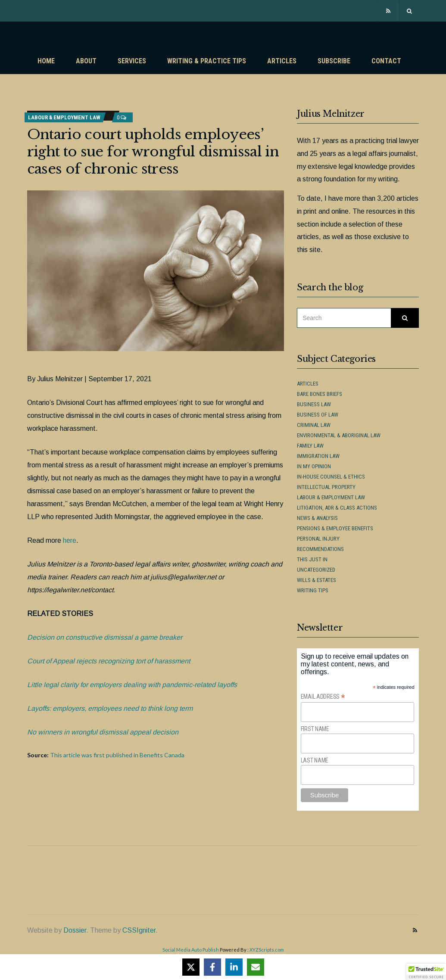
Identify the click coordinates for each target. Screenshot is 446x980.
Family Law (310, 446)
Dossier (75, 930)
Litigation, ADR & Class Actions (337, 508)
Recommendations (320, 549)
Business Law (314, 404)
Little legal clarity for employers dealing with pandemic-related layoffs (132, 685)
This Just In (312, 559)
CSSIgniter (139, 930)
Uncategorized (316, 570)
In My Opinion (314, 466)
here (70, 540)
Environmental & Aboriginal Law (339, 435)
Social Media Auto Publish (191, 950)
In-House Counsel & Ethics (331, 477)
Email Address (323, 697)
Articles (282, 61)
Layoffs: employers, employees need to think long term (110, 708)
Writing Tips (313, 590)
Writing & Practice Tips (207, 61)
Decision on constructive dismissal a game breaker (105, 637)
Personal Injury (318, 539)
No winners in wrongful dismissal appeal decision (103, 732)
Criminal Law (314, 425)
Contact (386, 61)
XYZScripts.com (267, 950)
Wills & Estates (317, 580)
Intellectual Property (326, 487)
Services (132, 61)
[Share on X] (191, 967)
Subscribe (334, 61)
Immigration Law (318, 456)
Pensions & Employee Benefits (335, 528)
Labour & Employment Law (64, 117)
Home (46, 61)
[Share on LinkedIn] (234, 967)
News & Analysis (317, 518)
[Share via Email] (256, 967)
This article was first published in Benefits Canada (117, 755)
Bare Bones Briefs (320, 394)
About (86, 61)
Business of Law (318, 415)
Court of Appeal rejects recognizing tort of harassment (109, 661)
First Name (315, 729)
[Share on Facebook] (212, 967)
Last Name (315, 760)
